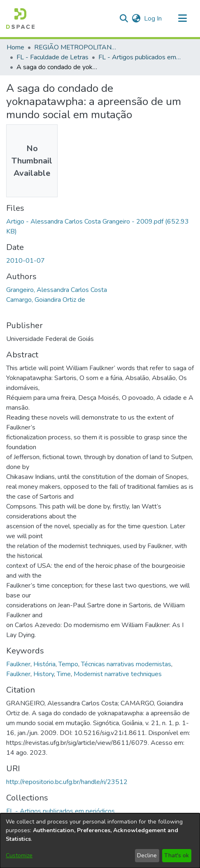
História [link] (44, 664)
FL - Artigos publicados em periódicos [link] (140, 57)
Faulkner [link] (18, 664)
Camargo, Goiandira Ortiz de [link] (46, 300)
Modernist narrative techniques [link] (118, 674)
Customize (19, 855)
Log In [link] (153, 19)
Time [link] (64, 674)
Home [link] (15, 47)
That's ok (177, 855)
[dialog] (100, 841)
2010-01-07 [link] (26, 261)
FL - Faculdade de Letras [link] (52, 57)
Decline (147, 855)
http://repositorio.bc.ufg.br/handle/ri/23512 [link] (67, 782)
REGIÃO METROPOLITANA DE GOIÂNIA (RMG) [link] (75, 47)
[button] (20, 19)
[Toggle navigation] (182, 19)
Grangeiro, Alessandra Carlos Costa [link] (57, 290)
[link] (60, 811)
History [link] (44, 674)
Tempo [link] (68, 664)
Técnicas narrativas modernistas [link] (126, 664)
